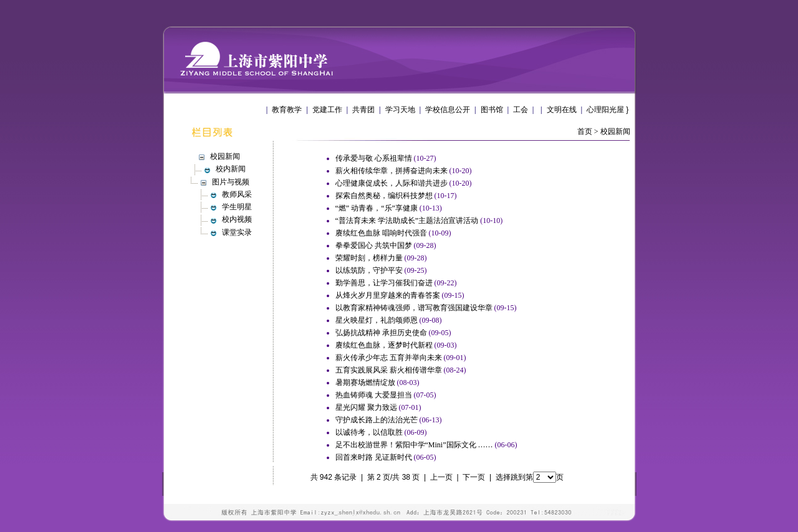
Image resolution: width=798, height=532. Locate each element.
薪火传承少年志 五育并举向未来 (389, 358)
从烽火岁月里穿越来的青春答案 (388, 295)
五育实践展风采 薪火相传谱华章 (389, 370)
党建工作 (327, 110)
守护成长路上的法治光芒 (377, 420)
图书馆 (492, 110)
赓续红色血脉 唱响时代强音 (381, 233)
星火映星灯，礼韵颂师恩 (377, 320)
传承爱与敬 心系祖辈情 (374, 158)
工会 (521, 110)
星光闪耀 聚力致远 (366, 407)
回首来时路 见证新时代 (374, 457)
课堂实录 (237, 232)
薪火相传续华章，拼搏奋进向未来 (392, 171)
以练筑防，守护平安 (369, 270)
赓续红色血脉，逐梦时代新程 (384, 345)
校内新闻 (231, 169)
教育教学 (287, 110)
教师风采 (237, 194)
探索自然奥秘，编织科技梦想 (384, 196)
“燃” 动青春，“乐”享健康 (377, 208)
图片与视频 (231, 182)
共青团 (363, 110)
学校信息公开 (448, 110)
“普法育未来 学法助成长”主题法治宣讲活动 (407, 221)
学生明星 (237, 207)
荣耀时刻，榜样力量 (369, 258)
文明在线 (562, 110)
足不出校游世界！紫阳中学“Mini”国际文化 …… (414, 445)
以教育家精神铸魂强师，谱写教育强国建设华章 (414, 308)
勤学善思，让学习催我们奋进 (384, 283)
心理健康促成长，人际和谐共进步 (392, 183)
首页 (585, 131)
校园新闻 (615, 131)
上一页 (441, 477)
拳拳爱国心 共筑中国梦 (374, 245)
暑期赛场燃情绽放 (365, 382)
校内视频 (237, 219)
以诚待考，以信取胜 (369, 432)
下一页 (474, 477)
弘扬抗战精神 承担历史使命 (381, 333)
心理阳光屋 (605, 110)
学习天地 (400, 110)
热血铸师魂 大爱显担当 (374, 395)
